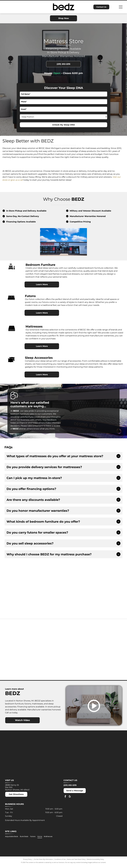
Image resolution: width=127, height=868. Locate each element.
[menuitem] (13, 839)
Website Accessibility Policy (95, 862)
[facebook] (65, 800)
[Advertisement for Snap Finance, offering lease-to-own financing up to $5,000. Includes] (63, 592)
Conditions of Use (60, 862)
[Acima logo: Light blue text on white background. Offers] (103, 592)
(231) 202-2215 (70, 788)
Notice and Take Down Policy (76, 862)
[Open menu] (121, 7)
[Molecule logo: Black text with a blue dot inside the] (109, 636)
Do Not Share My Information (44, 862)
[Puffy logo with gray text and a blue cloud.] (48, 666)
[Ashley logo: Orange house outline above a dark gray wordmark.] (18, 636)
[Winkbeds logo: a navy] (79, 666)
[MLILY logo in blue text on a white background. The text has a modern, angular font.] (79, 636)
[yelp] (70, 800)
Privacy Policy (27, 862)
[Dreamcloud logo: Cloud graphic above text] (48, 636)
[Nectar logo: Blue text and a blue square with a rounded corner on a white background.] (18, 666)
